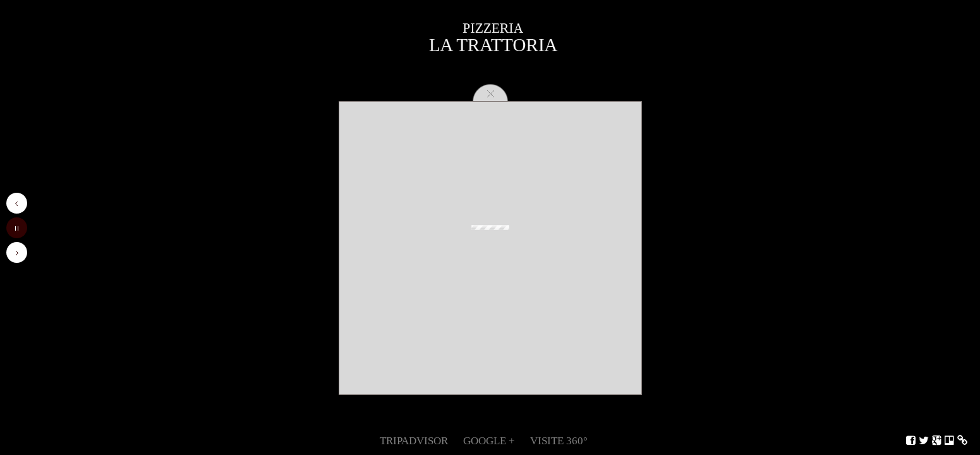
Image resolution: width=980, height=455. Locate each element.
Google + (489, 441)
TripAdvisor (414, 441)
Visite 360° (559, 441)
